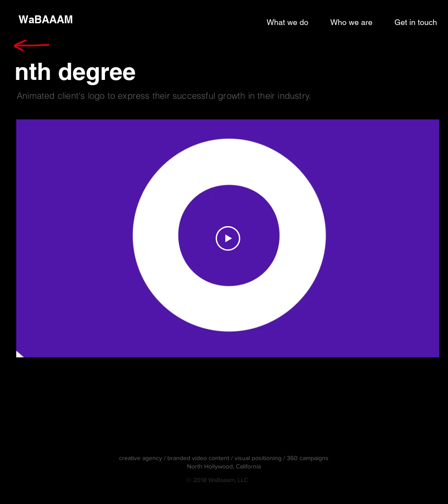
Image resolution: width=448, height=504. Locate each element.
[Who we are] (351, 22)
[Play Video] (228, 238)
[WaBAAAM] (46, 20)
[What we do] (287, 22)
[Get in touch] (416, 22)
